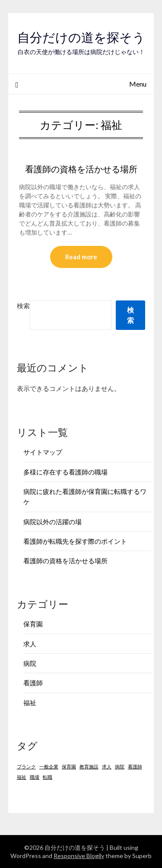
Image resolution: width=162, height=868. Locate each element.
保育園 (33, 624)
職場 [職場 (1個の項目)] (35, 777)
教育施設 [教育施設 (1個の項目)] (89, 766)
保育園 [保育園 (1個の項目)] (69, 766)
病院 (30, 663)
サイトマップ (43, 452)
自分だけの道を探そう (81, 37)
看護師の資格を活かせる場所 (81, 169)
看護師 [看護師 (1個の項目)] (135, 766)
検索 (23, 306)
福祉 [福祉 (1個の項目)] (22, 777)
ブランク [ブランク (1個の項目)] (26, 766)
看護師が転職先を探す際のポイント (75, 541)
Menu (138, 84)
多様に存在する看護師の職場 (65, 472)
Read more (81, 257)
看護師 (33, 683)
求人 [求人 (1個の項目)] (107, 766)
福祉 (30, 703)
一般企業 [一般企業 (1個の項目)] (49, 766)
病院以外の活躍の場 (52, 522)
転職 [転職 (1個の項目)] (48, 777)
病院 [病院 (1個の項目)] (120, 766)
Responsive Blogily (79, 856)
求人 (30, 644)
